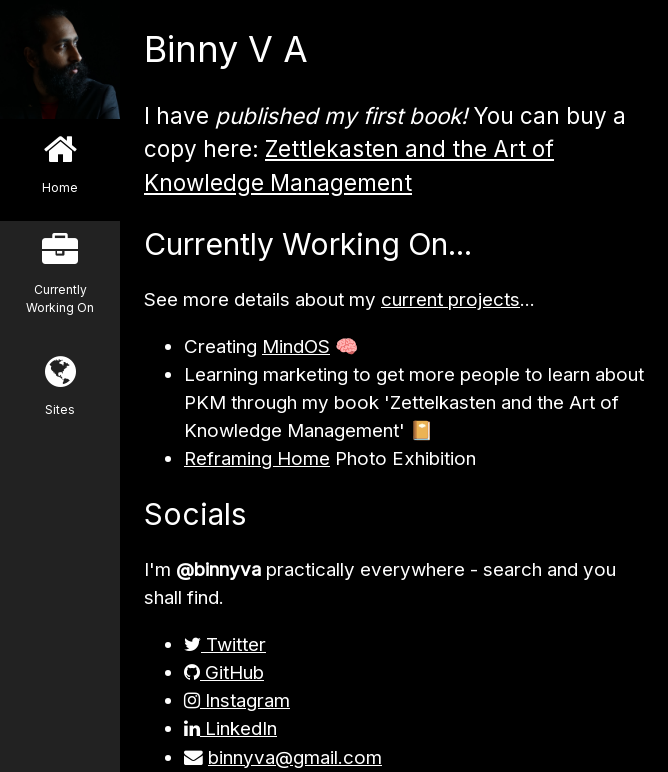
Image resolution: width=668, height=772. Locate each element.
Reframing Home (257, 458)
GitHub (224, 672)
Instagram (237, 700)
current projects (450, 299)
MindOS (296, 346)
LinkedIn (230, 728)
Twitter (225, 644)
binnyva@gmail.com (295, 757)
